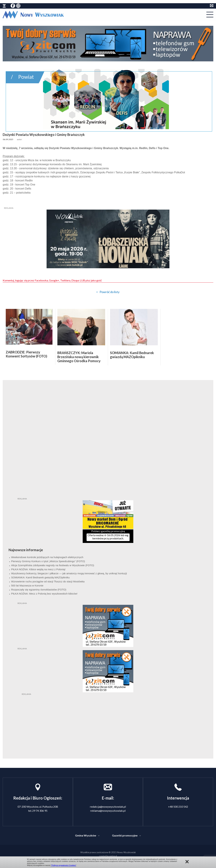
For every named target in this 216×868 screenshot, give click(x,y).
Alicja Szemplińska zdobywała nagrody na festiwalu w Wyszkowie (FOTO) (53, 565)
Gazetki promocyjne (125, 835)
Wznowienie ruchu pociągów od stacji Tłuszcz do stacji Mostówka (48, 581)
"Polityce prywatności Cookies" (64, 865)
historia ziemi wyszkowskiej (4, 6)
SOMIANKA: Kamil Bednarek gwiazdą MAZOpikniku (40, 577)
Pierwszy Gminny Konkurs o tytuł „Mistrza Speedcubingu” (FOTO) (48, 561)
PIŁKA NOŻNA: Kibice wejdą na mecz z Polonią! (38, 569)
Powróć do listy (110, 292)
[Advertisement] (108, 717)
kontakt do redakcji (212, 6)
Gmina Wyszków (86, 835)
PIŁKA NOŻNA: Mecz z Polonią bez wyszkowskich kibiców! (44, 594)
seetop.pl (113, 856)
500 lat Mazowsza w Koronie (27, 585)
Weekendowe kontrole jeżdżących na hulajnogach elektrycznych (47, 557)
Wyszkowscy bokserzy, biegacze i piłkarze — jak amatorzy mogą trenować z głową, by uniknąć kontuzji (69, 573)
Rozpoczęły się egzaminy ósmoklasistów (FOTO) (39, 590)
